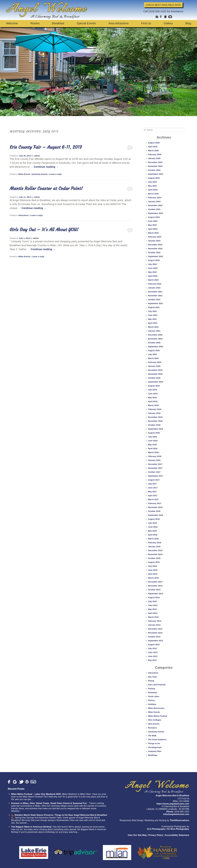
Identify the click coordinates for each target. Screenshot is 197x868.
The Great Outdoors (157, 739)
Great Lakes (154, 696)
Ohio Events (154, 724)
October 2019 (154, 378)
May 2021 (152, 319)
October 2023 (154, 209)
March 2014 (153, 617)
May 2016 (152, 531)
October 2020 (154, 343)
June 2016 (153, 527)
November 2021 (155, 296)
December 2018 (155, 417)
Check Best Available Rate (163, 5)
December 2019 (155, 370)
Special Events (86, 23)
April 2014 (153, 613)
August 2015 (154, 562)
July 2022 (152, 264)
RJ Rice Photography (178, 829)
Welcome (12, 23)
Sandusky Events (39, 174)
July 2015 (152, 566)
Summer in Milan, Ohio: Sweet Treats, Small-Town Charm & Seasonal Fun (49, 803)
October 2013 (154, 637)
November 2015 (155, 554)
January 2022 (154, 288)
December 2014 (155, 582)
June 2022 (153, 268)
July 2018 (152, 437)
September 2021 (156, 303)
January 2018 (154, 460)
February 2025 (155, 154)
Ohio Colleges (155, 720)
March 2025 (153, 150)
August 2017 (154, 480)
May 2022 (152, 272)
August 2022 (154, 260)
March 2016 (153, 539)
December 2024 (155, 162)
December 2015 (155, 550)
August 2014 (154, 597)
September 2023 (156, 213)
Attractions (23, 215)
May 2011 (152, 660)
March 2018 (153, 452)
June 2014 (153, 605)
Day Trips (152, 677)
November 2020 (155, 339)
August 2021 (154, 307)
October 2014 (154, 590)
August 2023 (154, 217)
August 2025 (154, 143)
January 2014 (154, 625)
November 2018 (155, 421)
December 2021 (155, 292)
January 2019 (154, 413)
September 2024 (156, 174)
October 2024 (154, 170)
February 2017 (155, 503)
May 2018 (152, 445)
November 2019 (155, 374)
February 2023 (155, 237)
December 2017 (155, 464)
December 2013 (155, 629)
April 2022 (153, 276)
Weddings (153, 755)
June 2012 (153, 656)
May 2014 (152, 609)
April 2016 (153, 535)
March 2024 (153, 194)
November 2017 (155, 468)
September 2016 (156, 515)
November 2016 (155, 507)
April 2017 (153, 495)
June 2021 (153, 315)
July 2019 (152, 390)
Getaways (153, 692)
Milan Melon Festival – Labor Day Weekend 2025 (36, 794)
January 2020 (154, 366)
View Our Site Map (137, 835)
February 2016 (155, 543)
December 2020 (155, 335)
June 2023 (153, 221)
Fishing (152, 689)
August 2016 (154, 519)
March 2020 (153, 358)
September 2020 (156, 347)
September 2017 (156, 476)
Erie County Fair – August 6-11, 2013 (46, 147)
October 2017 (154, 472)
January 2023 (154, 241)
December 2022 (155, 245)
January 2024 (154, 201)
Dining (151, 681)
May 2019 (152, 397)
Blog (188, 23)
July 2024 (152, 182)
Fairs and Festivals (157, 685)
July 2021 (152, 311)
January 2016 (154, 546)
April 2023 (153, 229)
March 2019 (153, 405)
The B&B (152, 736)
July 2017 (152, 484)
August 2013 (154, 644)
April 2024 (153, 190)
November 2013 (155, 633)
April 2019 (153, 401)
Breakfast (58, 23)
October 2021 (154, 299)
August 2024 (154, 178)
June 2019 (153, 394)
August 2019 (154, 386)
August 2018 (154, 433)
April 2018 (153, 448)
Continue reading (46, 167)
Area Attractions (118, 23)
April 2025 (153, 147)
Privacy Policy (156, 835)
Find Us (146, 23)
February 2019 (155, 409)
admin (37, 156)
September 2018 (156, 429)
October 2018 (154, 425)
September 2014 (156, 593)
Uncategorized (155, 747)
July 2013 (152, 648)
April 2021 (153, 323)
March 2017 (153, 499)
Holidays (152, 704)
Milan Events (24, 174)
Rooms (35, 23)
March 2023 (153, 233)
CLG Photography (156, 829)
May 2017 (152, 492)
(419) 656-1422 (158, 11)
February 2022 (155, 284)
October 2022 (154, 252)
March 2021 (153, 327)
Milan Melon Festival (158, 716)
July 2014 (152, 601)
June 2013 (153, 652)
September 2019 (156, 382)
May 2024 (152, 186)
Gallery (168, 23)
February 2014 (155, 621)
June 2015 (153, 570)
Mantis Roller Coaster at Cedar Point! (46, 188)
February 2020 (155, 362)
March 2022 (153, 280)
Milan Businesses (156, 708)
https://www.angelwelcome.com (173, 804)
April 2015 (153, 574)
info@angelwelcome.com (176, 814)
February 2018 (155, 456)
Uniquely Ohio (155, 751)
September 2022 (156, 256)
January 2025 (154, 158)
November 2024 (155, 166)
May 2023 (152, 225)
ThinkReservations (179, 820)
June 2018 (153, 441)
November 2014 (155, 586)
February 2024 (155, 198)
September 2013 (156, 641)
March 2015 (153, 578)
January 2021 (154, 331)
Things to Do (154, 743)
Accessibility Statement (177, 835)
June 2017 (153, 488)
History (151, 700)
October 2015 (154, 558)
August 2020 (154, 350)
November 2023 (155, 205)
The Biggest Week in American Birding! (31, 827)
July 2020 (152, 354)
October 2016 (154, 511)
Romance (152, 728)
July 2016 (152, 523)
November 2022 (155, 248)
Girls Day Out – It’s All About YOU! (44, 230)
